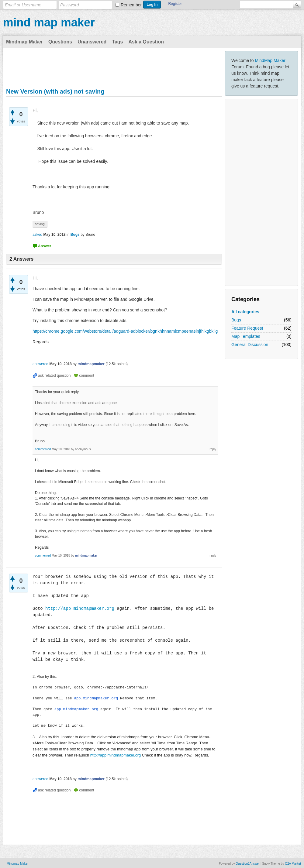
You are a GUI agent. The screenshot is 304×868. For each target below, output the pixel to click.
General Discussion (250, 345)
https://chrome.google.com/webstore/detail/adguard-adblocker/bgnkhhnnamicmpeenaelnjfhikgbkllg (125, 331)
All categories (245, 312)
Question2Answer (248, 863)
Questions (60, 42)
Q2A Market (293, 863)
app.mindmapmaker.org (96, 698)
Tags (117, 42)
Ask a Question (146, 42)
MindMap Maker (270, 60)
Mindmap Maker (24, 42)
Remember (131, 5)
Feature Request (247, 328)
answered (40, 364)
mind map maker (49, 22)
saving (40, 224)
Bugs (236, 320)
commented (43, 449)
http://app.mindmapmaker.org (80, 609)
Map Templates (246, 336)
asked (37, 235)
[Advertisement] (261, 192)
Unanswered (92, 42)
